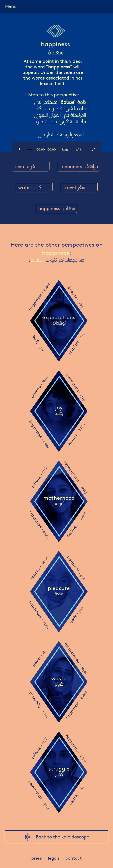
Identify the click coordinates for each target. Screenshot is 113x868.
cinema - (39, 387)
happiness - (39, 297)
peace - (76, 795)
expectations (59, 321)
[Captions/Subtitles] (65, 150)
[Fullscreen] (93, 150)
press (36, 858)
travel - (39, 658)
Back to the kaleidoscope (62, 836)
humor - (76, 434)
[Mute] (79, 150)
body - (39, 344)
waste (59, 682)
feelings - (76, 524)
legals (54, 858)
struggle (59, 772)
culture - (39, 478)
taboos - (39, 568)
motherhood (59, 501)
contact (74, 858)
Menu (11, 6)
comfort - (76, 344)
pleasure (59, 591)
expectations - (76, 477)
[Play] (19, 150)
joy (59, 411)
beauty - (76, 297)
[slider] (30, 151)
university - (39, 705)
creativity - (76, 568)
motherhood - (76, 658)
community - (39, 795)
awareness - (76, 387)
